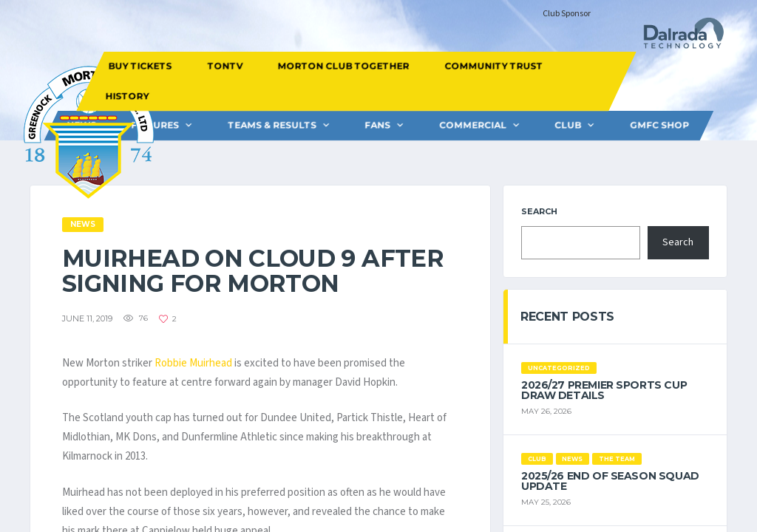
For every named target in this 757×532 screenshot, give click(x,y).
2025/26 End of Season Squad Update (610, 481)
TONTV (225, 66)
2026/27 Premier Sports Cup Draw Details (604, 390)
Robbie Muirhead (193, 363)
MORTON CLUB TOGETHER (343, 66)
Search (539, 211)
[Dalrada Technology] (677, 37)
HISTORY (128, 96)
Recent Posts (567, 317)
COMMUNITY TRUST (493, 66)
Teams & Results (272, 125)
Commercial (473, 125)
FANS (377, 125)
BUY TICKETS (140, 66)
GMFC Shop (659, 125)
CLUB (568, 125)
